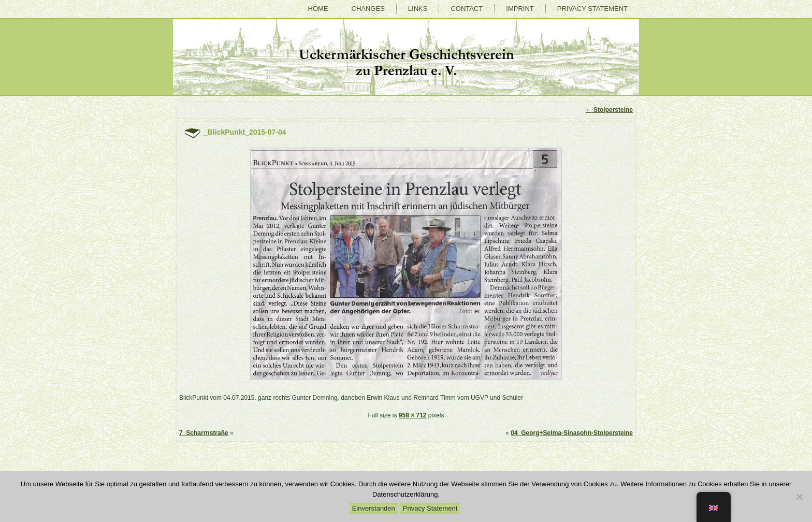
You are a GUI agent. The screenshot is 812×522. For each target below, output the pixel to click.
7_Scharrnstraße (204, 433)
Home (318, 9)
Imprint (520, 9)
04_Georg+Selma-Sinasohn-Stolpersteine (572, 433)
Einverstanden (374, 508)
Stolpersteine (609, 110)
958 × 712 (413, 415)
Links (418, 9)
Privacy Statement (592, 9)
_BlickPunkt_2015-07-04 (245, 132)
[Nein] (799, 497)
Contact (467, 9)
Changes (368, 9)
